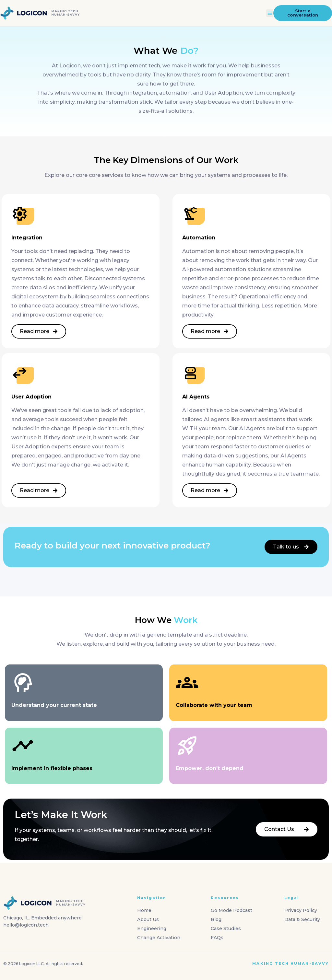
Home (144, 910)
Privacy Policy (301, 910)
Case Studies (226, 928)
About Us (148, 919)
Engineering (152, 928)
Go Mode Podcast (231, 910)
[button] (270, 13)
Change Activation (159, 938)
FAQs (217, 938)
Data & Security (302, 919)
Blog (216, 919)
